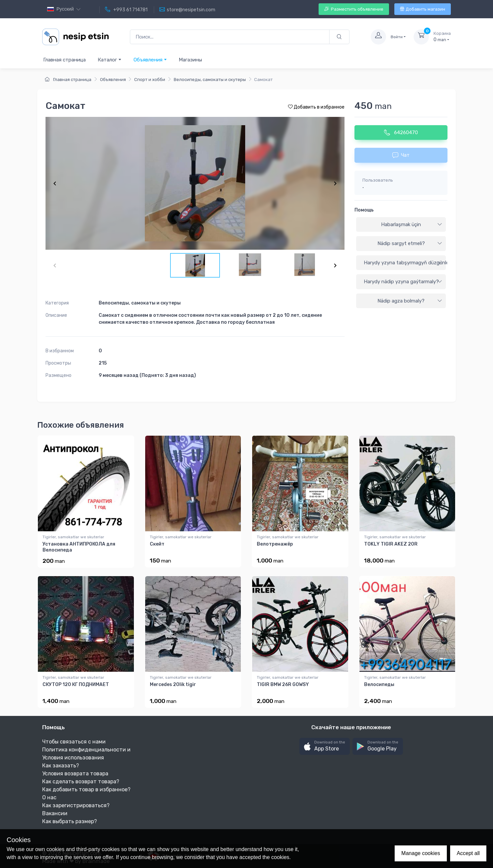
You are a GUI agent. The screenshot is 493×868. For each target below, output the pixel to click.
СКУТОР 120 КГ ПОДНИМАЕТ (76, 685)
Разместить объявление (354, 9)
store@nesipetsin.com (187, 10)
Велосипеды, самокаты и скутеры (210, 80)
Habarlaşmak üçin (412, 224)
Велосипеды (379, 685)
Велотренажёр (275, 544)
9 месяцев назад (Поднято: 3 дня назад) (147, 375)
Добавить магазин (423, 9)
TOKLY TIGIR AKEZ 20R (391, 544)
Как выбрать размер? (70, 821)
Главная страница (64, 60)
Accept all (468, 853)
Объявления (150, 60)
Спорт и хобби (150, 80)
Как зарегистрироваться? (76, 805)
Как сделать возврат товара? (81, 781)
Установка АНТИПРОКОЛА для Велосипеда (79, 547)
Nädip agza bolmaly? (410, 301)
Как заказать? (61, 766)
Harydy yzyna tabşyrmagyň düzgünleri (405, 263)
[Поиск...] (230, 37)
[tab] (401, 225)
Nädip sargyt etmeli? (410, 243)
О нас (49, 797)
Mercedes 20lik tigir (173, 685)
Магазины (190, 60)
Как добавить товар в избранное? (86, 789)
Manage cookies (421, 853)
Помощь (364, 210)
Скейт (157, 544)
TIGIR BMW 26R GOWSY (283, 685)
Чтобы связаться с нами (74, 742)
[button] (325, 746)
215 (103, 363)
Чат (401, 155)
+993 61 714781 (126, 10)
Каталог (110, 60)
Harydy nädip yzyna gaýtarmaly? (403, 282)
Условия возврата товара (75, 774)
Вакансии (55, 813)
